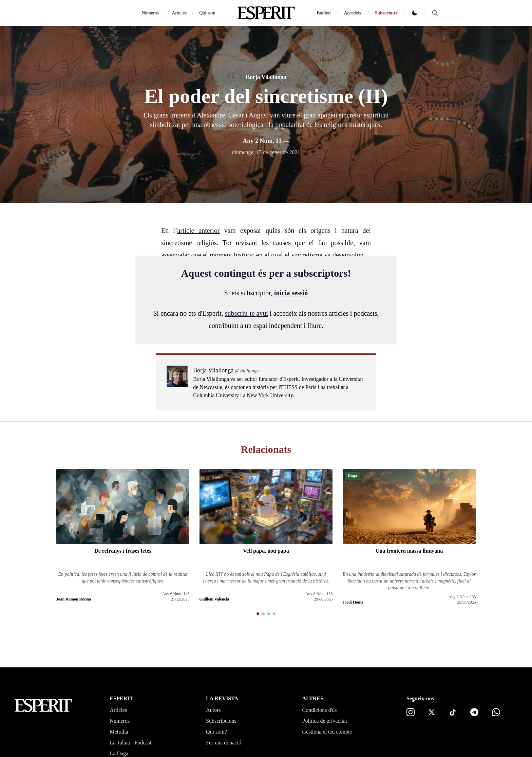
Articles (179, 13)
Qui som (207, 13)
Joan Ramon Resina (74, 599)
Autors (213, 710)
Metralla (119, 732)
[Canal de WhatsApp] (496, 712)
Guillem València (214, 599)
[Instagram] (411, 712)
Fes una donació (224, 743)
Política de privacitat (325, 721)
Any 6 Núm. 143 (176, 594)
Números (150, 13)
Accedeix (353, 13)
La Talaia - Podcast (131, 743)
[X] (432, 712)
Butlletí (324, 13)
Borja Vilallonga (266, 77)
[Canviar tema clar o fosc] (415, 13)
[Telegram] (474, 712)
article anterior (198, 230)
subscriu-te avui (246, 313)
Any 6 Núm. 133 (319, 594)
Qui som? (216, 732)
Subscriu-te (386, 13)
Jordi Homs (353, 602)
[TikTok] (453, 712)
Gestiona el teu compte (327, 732)
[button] (258, 614)
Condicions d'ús (320, 710)
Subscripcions (221, 721)
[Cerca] (435, 13)
